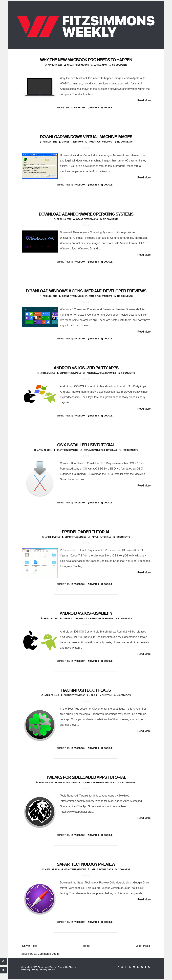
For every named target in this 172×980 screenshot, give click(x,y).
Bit (99, 618)
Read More (144, 100)
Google (107, 108)
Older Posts (143, 946)
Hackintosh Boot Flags (86, 690)
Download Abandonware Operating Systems (86, 214)
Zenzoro (52, 969)
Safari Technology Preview (86, 864)
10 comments (129, 782)
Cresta (34, 969)
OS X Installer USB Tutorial (86, 445)
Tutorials (95, 142)
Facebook (78, 108)
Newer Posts (30, 946)
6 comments (125, 618)
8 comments (124, 695)
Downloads (98, 450)
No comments (120, 65)
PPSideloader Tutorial (86, 532)
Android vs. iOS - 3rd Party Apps (86, 368)
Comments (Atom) (49, 954)
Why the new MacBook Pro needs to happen (86, 60)
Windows (107, 142)
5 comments (128, 373)
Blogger (72, 967)
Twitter (93, 108)
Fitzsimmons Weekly (47, 967)
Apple (98, 65)
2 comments (123, 537)
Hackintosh (105, 695)
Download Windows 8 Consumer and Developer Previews (86, 291)
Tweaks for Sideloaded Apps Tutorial (86, 777)
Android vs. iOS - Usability (86, 613)
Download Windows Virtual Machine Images (86, 137)
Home (87, 946)
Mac (104, 65)
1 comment (124, 869)
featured (111, 373)
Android (92, 373)
